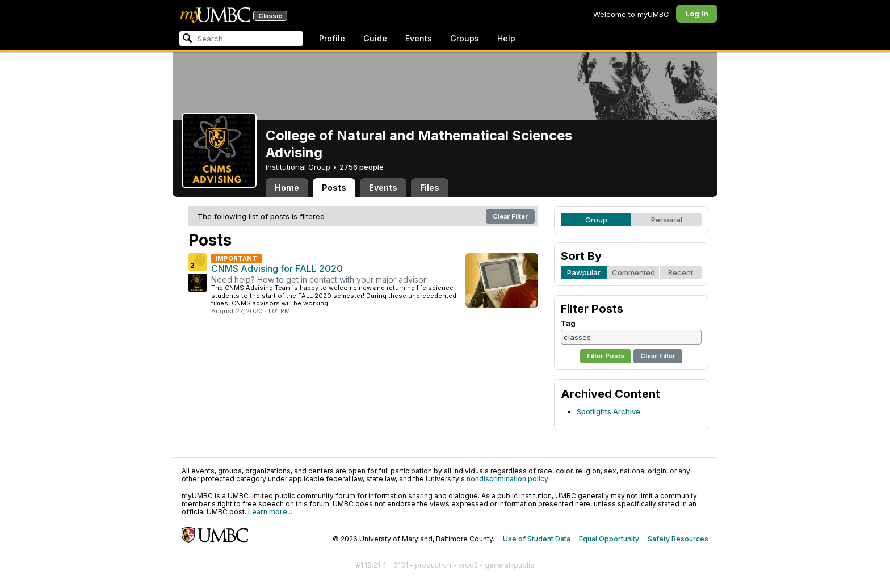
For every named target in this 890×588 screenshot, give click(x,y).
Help (506, 38)
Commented (633, 272)
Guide (375, 38)
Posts (334, 188)
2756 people (362, 167)
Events (419, 38)
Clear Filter (510, 216)
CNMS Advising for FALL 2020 (277, 268)
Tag (568, 323)
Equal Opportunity (609, 539)
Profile (332, 38)
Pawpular (584, 272)
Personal (667, 220)
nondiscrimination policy (507, 479)
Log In (697, 14)
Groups (465, 38)
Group (596, 220)
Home (287, 188)
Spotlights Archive (608, 411)
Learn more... (270, 512)
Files (430, 188)
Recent (681, 272)
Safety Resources (678, 539)
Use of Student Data (537, 539)
